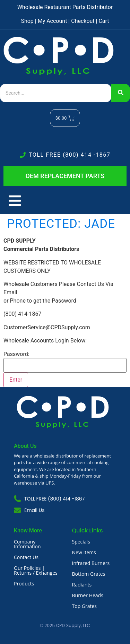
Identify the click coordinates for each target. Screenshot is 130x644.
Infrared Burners (91, 563)
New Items (84, 552)
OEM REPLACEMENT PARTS (65, 176)
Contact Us (26, 557)
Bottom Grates (89, 574)
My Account (53, 21)
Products (24, 584)
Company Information (27, 544)
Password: (16, 354)
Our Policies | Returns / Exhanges (36, 570)
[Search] (56, 93)
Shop (27, 21)
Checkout (83, 21)
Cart (104, 21)
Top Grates (85, 606)
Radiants (82, 585)
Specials (81, 542)
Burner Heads (88, 595)
